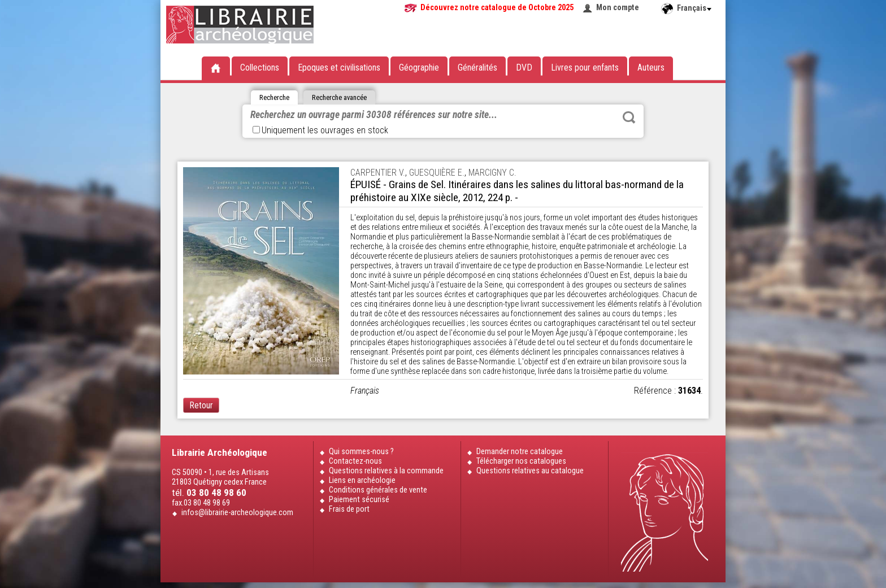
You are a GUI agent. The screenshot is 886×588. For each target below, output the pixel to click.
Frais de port (349, 509)
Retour (201, 405)
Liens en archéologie (362, 480)
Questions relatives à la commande (386, 471)
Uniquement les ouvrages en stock (320, 130)
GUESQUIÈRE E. (437, 173)
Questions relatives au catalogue (530, 471)
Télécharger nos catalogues (521, 461)
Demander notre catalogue (520, 452)
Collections (260, 67)
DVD (524, 67)
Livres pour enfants (585, 67)
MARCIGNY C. (492, 173)
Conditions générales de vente (378, 490)
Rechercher (629, 117)
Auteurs (651, 67)
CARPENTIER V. (378, 173)
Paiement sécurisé (359, 500)
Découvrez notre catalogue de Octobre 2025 (497, 8)
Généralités (477, 67)
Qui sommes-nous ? (361, 452)
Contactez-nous (355, 461)
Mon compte (618, 8)
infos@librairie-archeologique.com (237, 513)
